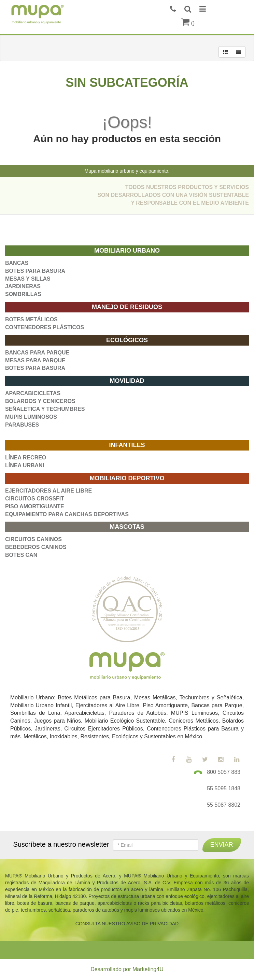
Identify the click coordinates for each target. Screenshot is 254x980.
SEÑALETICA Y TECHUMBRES (45, 409)
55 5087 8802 (224, 805)
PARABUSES (22, 425)
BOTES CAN (21, 555)
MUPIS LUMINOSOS (31, 417)
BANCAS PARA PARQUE (37, 353)
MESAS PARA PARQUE (35, 360)
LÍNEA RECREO (26, 458)
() (188, 23)
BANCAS (17, 263)
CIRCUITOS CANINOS (33, 539)
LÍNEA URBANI (25, 465)
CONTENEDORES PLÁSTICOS (45, 327)
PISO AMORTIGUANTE (35, 506)
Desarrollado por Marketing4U (127, 969)
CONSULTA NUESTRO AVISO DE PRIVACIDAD (127, 924)
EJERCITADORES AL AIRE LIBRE (48, 491)
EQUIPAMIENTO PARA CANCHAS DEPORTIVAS (67, 514)
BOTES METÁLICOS (31, 319)
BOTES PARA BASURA (35, 271)
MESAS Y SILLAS (28, 279)
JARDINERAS (23, 286)
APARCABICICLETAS (33, 393)
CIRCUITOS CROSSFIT (35, 499)
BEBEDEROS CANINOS (36, 547)
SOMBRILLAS (23, 294)
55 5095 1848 (224, 788)
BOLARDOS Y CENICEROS (40, 401)
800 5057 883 (224, 772)
